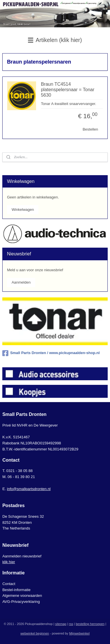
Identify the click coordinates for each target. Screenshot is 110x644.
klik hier (9, 562)
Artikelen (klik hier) (55, 40)
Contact (9, 584)
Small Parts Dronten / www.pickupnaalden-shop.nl (51, 353)
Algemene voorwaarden (22, 596)
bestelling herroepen (90, 624)
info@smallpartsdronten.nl (29, 489)
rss (71, 624)
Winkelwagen (23, 210)
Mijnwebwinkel (79, 633)
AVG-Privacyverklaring (21, 602)
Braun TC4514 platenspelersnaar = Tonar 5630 (68, 90)
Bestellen (90, 129)
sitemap (61, 624)
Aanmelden (21, 282)
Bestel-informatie (16, 590)
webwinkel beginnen (35, 633)
